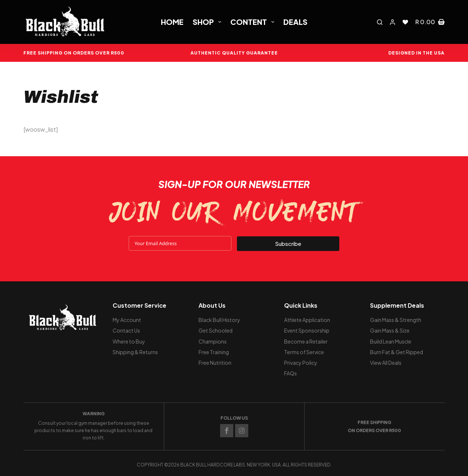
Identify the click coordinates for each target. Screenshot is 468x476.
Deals (295, 22)
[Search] (380, 22)
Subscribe (288, 243)
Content (254, 22)
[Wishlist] (405, 22)
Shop (208, 22)
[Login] (392, 22)
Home (172, 22)
